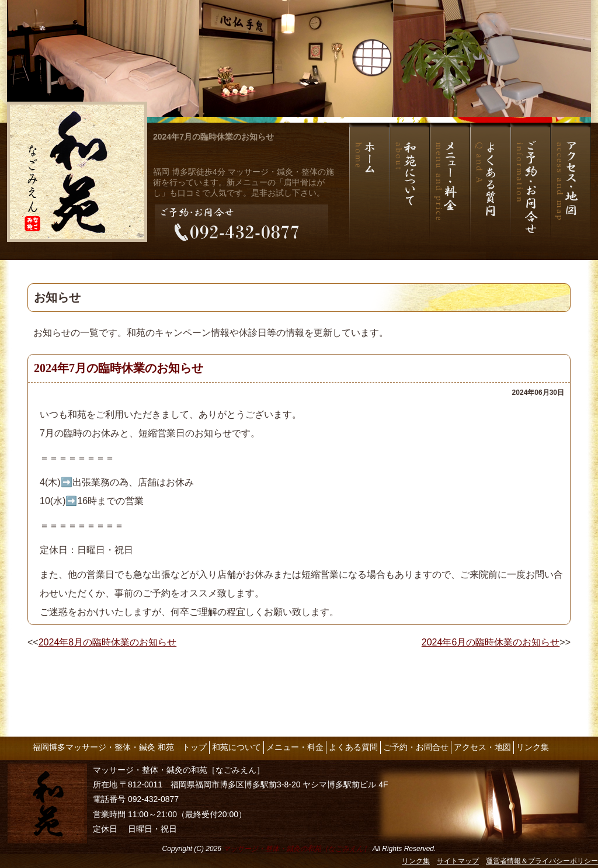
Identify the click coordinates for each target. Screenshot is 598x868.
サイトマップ (458, 861)
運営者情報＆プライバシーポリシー (542, 861)
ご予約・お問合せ (416, 747)
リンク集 (533, 747)
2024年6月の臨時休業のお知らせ (491, 642)
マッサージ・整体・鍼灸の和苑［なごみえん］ (297, 849)
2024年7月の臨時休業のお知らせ (213, 137)
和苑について (237, 747)
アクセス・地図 (482, 747)
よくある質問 (353, 747)
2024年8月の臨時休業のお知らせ (108, 642)
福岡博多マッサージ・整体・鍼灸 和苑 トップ (120, 747)
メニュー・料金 (295, 747)
